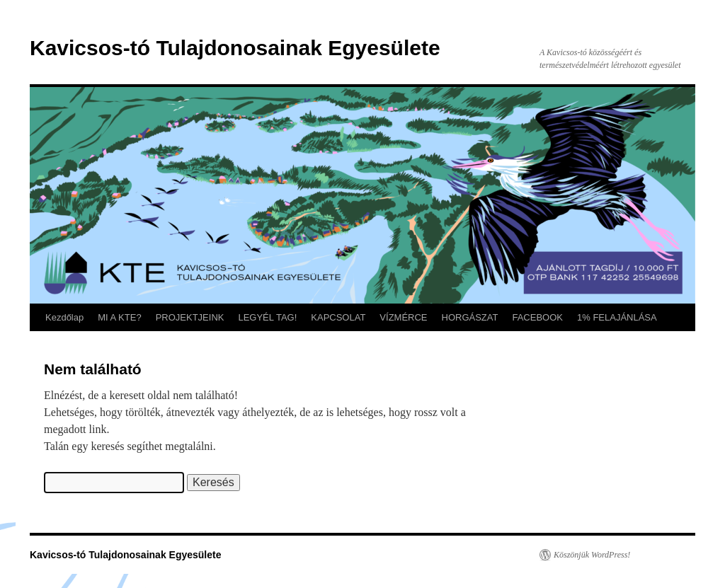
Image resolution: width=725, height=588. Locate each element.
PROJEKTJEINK (190, 317)
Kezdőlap (64, 317)
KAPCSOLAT (338, 317)
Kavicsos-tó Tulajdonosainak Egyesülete (235, 48)
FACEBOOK (537, 317)
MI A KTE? (119, 317)
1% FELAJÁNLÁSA (617, 317)
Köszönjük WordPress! (592, 555)
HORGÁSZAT (470, 317)
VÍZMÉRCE (403, 317)
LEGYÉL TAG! (267, 317)
